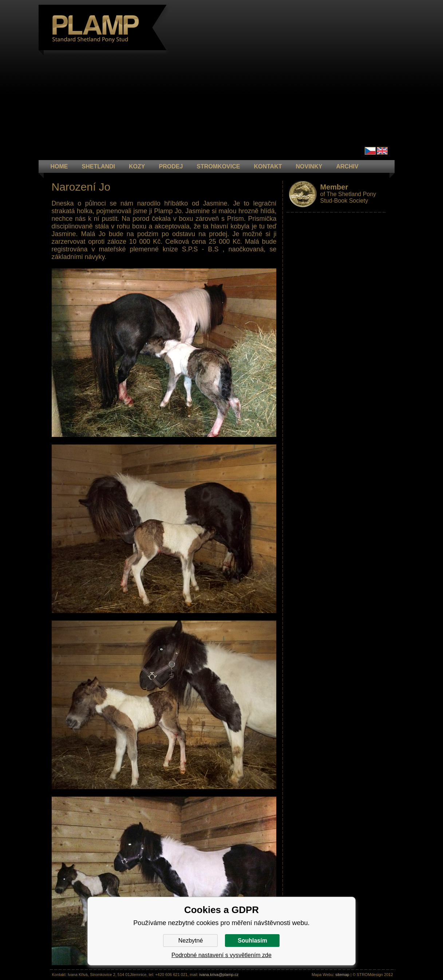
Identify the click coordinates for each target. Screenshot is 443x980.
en (382, 151)
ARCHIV (347, 166)
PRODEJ (171, 166)
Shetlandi (99, 166)
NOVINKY (309, 166)
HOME (59, 166)
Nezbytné (191, 941)
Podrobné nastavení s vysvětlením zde (221, 955)
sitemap (342, 975)
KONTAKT (268, 166)
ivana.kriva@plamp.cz (219, 975)
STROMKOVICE (218, 166)
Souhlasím (252, 941)
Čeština (370, 151)
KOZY (137, 166)
